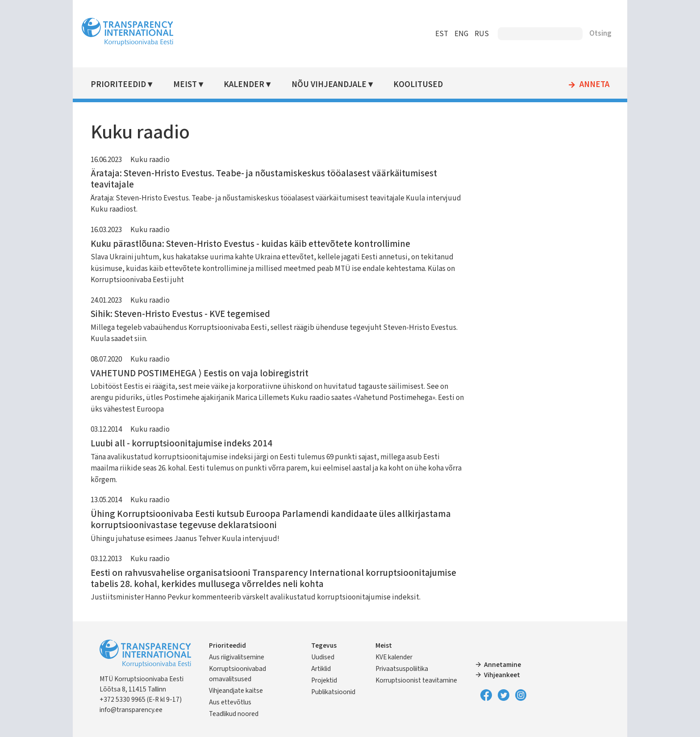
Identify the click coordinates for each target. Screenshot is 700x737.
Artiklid (324, 669)
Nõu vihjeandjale (336, 85)
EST (432, 34)
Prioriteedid (128, 85)
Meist (194, 85)
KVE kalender (394, 657)
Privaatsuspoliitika (402, 669)
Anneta (585, 85)
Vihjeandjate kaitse (245, 691)
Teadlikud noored (243, 714)
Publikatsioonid (336, 692)
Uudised (326, 657)
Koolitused (424, 85)
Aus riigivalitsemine (246, 657)
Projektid (327, 680)
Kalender (252, 85)
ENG (452, 34)
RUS (472, 34)
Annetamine (500, 665)
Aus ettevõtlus (240, 702)
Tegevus (327, 645)
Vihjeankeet (499, 675)
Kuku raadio (159, 160)
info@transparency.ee (140, 710)
